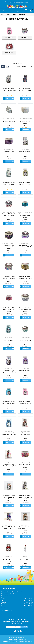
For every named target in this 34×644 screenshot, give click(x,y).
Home (3, 14)
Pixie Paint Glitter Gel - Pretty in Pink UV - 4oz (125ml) (9, 309)
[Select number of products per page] (18, 67)
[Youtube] (21, 631)
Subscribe (24, 627)
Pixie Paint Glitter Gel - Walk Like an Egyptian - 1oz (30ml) (25, 528)
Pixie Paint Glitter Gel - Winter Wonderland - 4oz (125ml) (25, 309)
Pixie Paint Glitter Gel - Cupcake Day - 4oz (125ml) (9, 247)
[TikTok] (15, 631)
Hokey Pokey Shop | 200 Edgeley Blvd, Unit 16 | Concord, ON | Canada (17, 1)
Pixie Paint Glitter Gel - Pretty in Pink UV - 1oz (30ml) (25, 403)
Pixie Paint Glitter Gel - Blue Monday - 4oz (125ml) (25, 216)
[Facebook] (13, 631)
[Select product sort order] (27, 67)
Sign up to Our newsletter (17, 619)
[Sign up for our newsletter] (13, 627)
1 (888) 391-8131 (7, 595)
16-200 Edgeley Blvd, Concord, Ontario (12, 591)
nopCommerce (21, 638)
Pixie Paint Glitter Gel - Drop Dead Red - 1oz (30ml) (9, 560)
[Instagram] (18, 631)
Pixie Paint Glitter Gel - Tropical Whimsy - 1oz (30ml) (9, 497)
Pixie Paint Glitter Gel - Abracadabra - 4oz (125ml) (25, 122)
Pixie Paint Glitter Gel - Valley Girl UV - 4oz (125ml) (25, 466)
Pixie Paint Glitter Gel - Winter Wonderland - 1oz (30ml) (25, 497)
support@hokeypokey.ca (9, 593)
